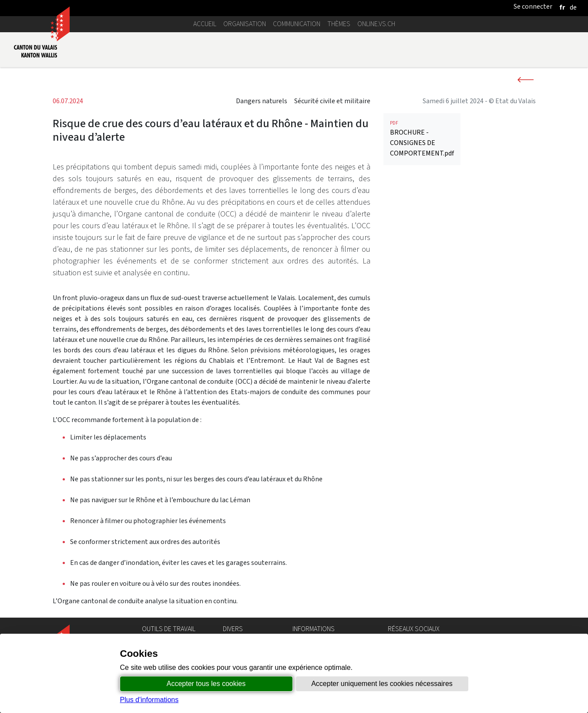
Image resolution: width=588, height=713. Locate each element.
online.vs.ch (376, 24)
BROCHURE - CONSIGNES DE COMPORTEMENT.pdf (422, 240)
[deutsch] (573, 7)
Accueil (205, 24)
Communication (297, 24)
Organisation (245, 24)
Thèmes (339, 24)
